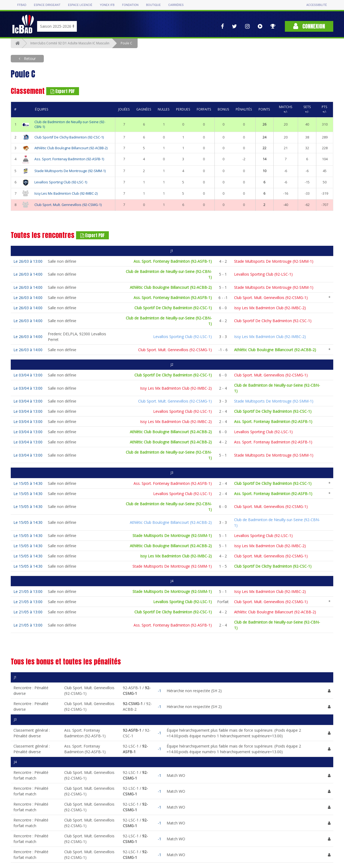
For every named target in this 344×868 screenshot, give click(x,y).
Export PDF (63, 91)
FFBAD (22, 5)
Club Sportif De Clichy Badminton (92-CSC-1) (69, 137)
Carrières (176, 5)
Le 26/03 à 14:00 (28, 274)
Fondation (130, 5)
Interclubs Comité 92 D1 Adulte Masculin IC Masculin (70, 43)
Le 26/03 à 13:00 (28, 261)
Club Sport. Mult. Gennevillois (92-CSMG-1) (68, 205)
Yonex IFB (107, 5)
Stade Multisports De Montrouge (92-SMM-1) (70, 171)
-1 (160, 691)
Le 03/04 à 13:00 (28, 375)
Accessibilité (317, 5)
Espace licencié (80, 5)
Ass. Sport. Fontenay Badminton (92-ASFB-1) (69, 159)
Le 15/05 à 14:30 (28, 483)
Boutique (153, 5)
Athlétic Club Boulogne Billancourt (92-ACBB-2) (71, 148)
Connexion (309, 26)
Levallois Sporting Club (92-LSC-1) (61, 182)
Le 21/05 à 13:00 (28, 591)
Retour (29, 58)
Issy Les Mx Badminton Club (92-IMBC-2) (66, 193)
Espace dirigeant (47, 5)
